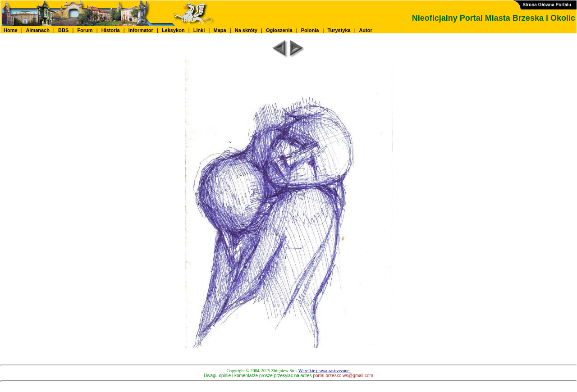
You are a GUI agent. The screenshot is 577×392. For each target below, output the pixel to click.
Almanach (38, 30)
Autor (366, 30)
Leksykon (173, 30)
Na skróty (246, 30)
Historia (111, 30)
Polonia (310, 30)
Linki (199, 30)
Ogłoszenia (279, 30)
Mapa (220, 30)
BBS (63, 30)
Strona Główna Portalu (547, 5)
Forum (85, 30)
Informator (141, 30)
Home (11, 30)
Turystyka (339, 30)
